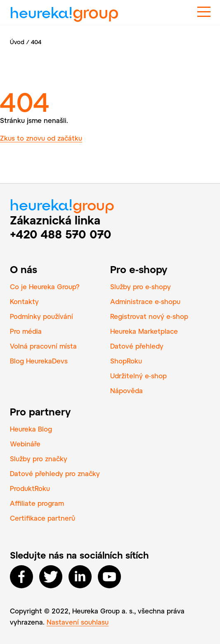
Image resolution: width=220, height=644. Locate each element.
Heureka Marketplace (144, 331)
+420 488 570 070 (61, 234)
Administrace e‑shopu (145, 301)
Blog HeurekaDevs (39, 361)
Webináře (25, 444)
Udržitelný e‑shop (138, 376)
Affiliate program (37, 503)
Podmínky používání (41, 316)
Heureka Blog (31, 429)
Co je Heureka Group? (45, 287)
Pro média (26, 331)
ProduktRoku (30, 488)
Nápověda (127, 390)
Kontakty (24, 301)
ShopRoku (126, 361)
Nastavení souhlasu (78, 622)
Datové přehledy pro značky (55, 473)
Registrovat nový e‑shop (149, 316)
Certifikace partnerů (43, 518)
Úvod (17, 42)
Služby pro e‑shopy (141, 287)
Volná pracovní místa (43, 346)
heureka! (64, 9)
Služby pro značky (39, 459)
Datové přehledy (137, 346)
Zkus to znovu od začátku (41, 138)
